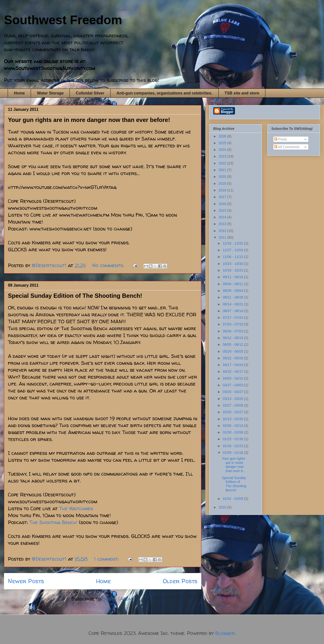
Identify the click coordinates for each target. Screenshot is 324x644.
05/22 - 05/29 (233, 358)
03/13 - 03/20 (233, 399)
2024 (223, 150)
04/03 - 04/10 (233, 378)
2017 (223, 197)
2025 (223, 143)
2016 (223, 204)
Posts (281, 139)
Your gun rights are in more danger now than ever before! (89, 120)
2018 (223, 190)
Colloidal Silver (90, 93)
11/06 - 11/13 (233, 257)
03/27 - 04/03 (233, 385)
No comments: (109, 265)
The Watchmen (76, 508)
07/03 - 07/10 (233, 324)
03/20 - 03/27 (233, 392)
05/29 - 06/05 (233, 351)
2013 (223, 224)
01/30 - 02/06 (233, 432)
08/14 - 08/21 (233, 304)
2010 (223, 507)
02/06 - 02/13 (233, 426)
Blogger (225, 633)
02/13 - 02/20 (233, 419)
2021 (223, 170)
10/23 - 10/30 (233, 264)
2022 (223, 163)
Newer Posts (26, 581)
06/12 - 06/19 (233, 338)
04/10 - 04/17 (233, 371)
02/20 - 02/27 (233, 412)
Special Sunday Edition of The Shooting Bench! (75, 296)
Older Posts (180, 581)
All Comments (287, 147)
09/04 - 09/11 (233, 284)
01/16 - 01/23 (233, 446)
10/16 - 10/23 (233, 270)
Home (19, 93)
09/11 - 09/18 (233, 277)
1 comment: (107, 559)
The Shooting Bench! (53, 522)
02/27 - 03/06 (233, 405)
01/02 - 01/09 (233, 499)
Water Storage (50, 93)
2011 (223, 237)
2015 (223, 210)
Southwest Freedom (63, 20)
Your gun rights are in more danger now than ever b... (234, 465)
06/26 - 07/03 (233, 331)
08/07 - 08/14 (233, 311)
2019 (223, 184)
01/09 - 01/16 (233, 453)
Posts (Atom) (119, 599)
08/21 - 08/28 (233, 297)
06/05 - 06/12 (233, 345)
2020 (223, 177)
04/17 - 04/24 (233, 365)
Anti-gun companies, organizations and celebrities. (164, 93)
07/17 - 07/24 (233, 318)
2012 (223, 231)
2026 (223, 136)
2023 (223, 156)
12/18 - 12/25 (233, 243)
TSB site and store (242, 93)
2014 (223, 217)
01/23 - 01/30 (233, 439)
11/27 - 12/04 (233, 250)
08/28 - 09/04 (233, 291)
